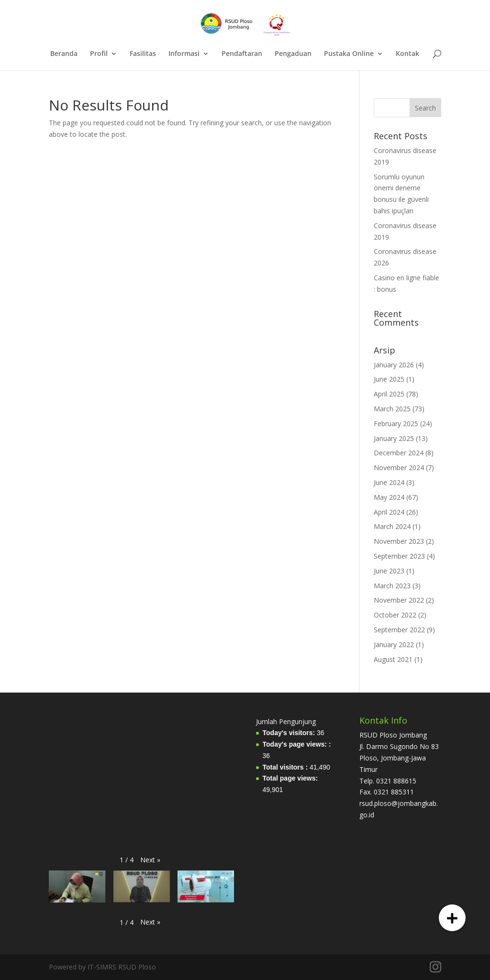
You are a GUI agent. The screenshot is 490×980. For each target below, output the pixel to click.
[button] (150, 860)
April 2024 (389, 512)
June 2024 (389, 482)
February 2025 (396, 424)
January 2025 (394, 438)
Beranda (64, 54)
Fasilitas (143, 54)
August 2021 (393, 659)
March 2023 (392, 586)
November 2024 (399, 468)
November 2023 (399, 541)
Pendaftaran (242, 54)
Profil (99, 54)
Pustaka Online (349, 54)
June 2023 (389, 571)
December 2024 (399, 453)
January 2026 (394, 365)
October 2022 (395, 615)
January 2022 (394, 644)
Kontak (407, 54)
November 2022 (399, 600)
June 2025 (389, 379)
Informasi (184, 54)
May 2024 (389, 497)
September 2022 (399, 630)
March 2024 (392, 526)
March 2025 (392, 409)
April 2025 (389, 394)
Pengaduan (293, 54)
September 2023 (399, 556)
